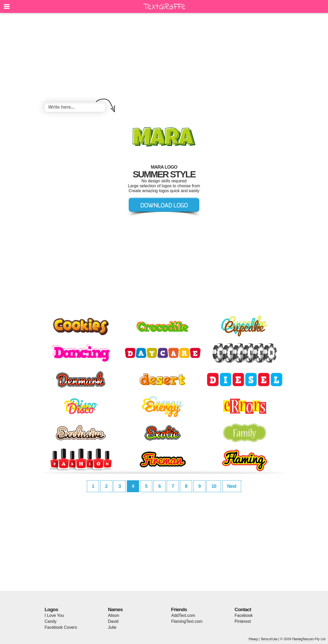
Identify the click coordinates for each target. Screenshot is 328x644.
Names (115, 609)
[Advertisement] (164, 58)
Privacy (253, 639)
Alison (114, 615)
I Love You (54, 615)
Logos (51, 609)
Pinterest (243, 621)
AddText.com (183, 615)
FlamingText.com (187, 621)
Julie (112, 627)
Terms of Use (269, 639)
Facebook (244, 615)
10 (214, 486)
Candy (51, 621)
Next (232, 486)
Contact (243, 609)
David (113, 621)
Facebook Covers (61, 627)
